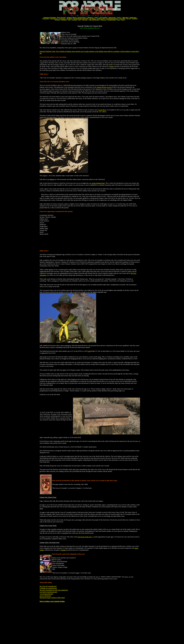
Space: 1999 (122, 19)
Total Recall (64, 20)
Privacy (123, 20)
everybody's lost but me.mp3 (48, 592)
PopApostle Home (112, 20)
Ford (89, 351)
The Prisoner (93, 19)
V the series (85, 20)
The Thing (57, 20)
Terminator (135, 19)
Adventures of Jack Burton (50, 17)
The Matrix (69, 19)
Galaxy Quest (125, 17)
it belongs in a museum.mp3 (48, 588)
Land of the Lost (54, 19)
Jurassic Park (46, 19)
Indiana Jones (133, 17)
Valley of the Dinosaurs (94, 20)
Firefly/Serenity (112, 17)
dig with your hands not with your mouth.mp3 (54, 590)
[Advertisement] (90, 242)
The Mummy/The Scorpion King (81, 19)
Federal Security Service (104, 87)
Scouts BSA (102, 110)
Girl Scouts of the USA (85, 537)
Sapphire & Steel (101, 19)
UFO (80, 20)
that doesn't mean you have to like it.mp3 (52, 598)
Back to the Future (62, 17)
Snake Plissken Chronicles (112, 19)
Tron (69, 20)
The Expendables (103, 17)
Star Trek (129, 19)
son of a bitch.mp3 (45, 596)
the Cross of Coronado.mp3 (48, 586)
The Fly (119, 17)
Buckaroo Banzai (82, 17)
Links (119, 20)
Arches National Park (98, 183)
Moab (112, 66)
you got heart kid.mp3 (46, 594)
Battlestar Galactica (72, 17)
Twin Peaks (74, 20)
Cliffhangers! (90, 17)
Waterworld (103, 20)
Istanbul (63, 550)
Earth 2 (96, 17)
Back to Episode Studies (52, 601)
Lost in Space (62, 19)
